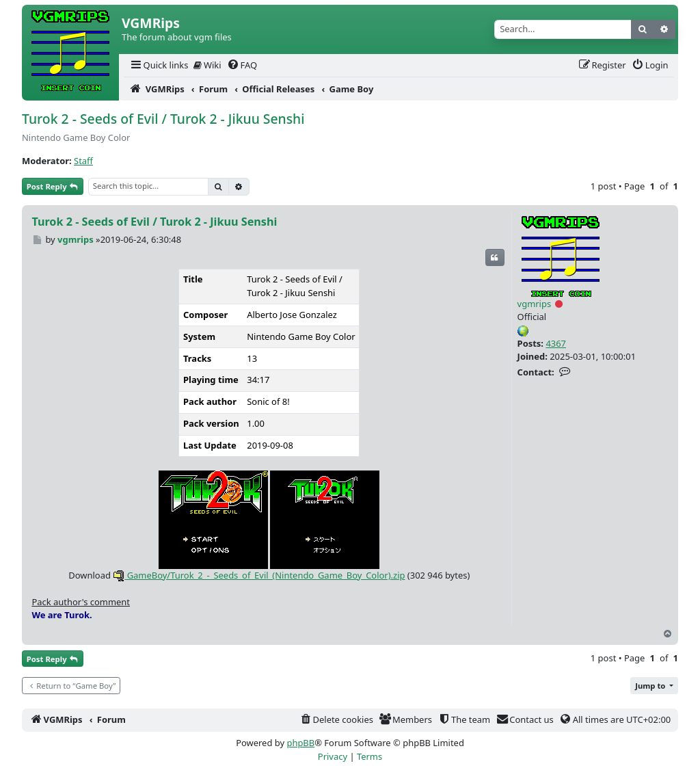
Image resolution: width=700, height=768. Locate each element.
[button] (654, 686)
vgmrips (535, 304)
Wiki (207, 65)
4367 (556, 343)
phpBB (300, 743)
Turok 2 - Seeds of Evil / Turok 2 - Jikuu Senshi (163, 119)
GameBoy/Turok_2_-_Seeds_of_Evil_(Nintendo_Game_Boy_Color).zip (259, 575)
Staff (83, 161)
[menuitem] (159, 65)
